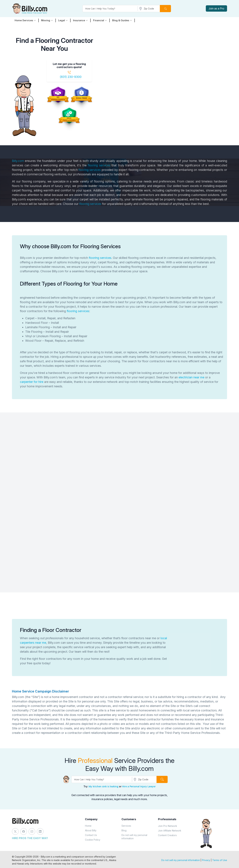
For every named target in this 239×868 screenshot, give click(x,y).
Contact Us (91, 835)
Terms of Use (220, 860)
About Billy (91, 830)
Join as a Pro (216, 8)
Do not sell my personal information (134, 837)
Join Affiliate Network (170, 831)
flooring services (99, 165)
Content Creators (167, 835)
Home (88, 826)
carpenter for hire (32, 382)
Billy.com (18, 161)
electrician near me (191, 377)
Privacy (206, 860)
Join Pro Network (168, 826)
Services (126, 826)
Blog (124, 830)
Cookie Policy (93, 840)
